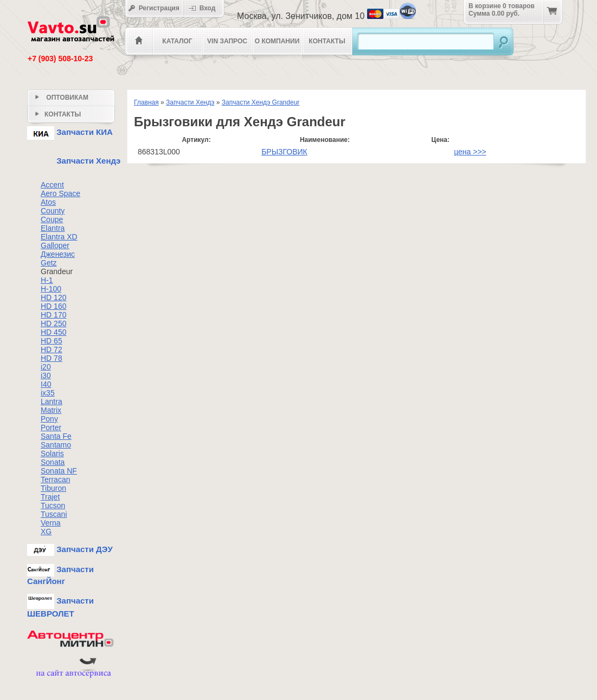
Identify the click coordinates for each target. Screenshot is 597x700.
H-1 (47, 280)
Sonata (53, 462)
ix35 (48, 393)
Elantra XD (59, 237)
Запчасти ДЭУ (70, 549)
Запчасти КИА (70, 132)
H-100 (51, 289)
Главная (146, 102)
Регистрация (154, 8)
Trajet (50, 497)
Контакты (327, 41)
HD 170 (53, 315)
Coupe (52, 219)
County (53, 211)
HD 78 (52, 358)
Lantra (52, 401)
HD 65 (52, 341)
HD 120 (53, 297)
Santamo (56, 445)
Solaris (52, 453)
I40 (46, 384)
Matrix (51, 410)
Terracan (55, 479)
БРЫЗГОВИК (284, 152)
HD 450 (53, 332)
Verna (51, 523)
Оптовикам (62, 98)
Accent (52, 185)
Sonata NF (59, 471)
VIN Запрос (227, 41)
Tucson (53, 505)
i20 (46, 367)
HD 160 (53, 306)
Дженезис (58, 254)
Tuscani (54, 514)
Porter (51, 427)
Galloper (55, 245)
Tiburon (53, 488)
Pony (49, 419)
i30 (46, 375)
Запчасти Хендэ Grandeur (261, 102)
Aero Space (60, 193)
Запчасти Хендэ (190, 102)
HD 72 (52, 349)
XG (46, 532)
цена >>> (470, 152)
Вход (206, 8)
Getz (49, 263)
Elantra (53, 228)
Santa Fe (56, 436)
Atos (48, 202)
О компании (277, 41)
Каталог (177, 41)
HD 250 (53, 323)
